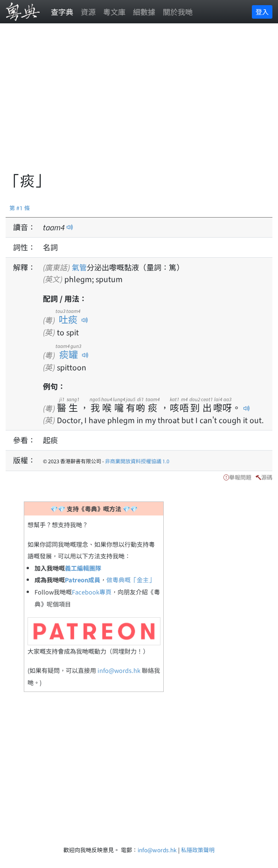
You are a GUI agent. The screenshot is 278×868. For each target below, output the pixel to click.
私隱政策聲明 (198, 850)
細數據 (144, 12)
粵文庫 (114, 12)
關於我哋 (178, 12)
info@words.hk (119, 670)
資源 (88, 12)
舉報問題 (240, 477)
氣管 (79, 267)
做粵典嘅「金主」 (131, 580)
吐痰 (68, 319)
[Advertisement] (142, 103)
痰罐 (68, 354)
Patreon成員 (83, 580)
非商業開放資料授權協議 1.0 (137, 461)
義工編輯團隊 (83, 568)
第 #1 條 (20, 208)
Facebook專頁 (92, 592)
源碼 (267, 477)
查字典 (62, 12)
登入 (262, 12)
